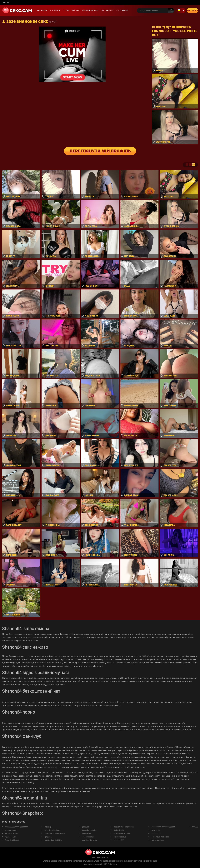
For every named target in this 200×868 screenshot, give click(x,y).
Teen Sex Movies (12, 840)
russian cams (11, 830)
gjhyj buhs (156, 830)
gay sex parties (158, 840)
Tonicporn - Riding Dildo (55, 833)
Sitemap (48, 827)
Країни (75, 10)
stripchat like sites (89, 840)
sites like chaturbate (122, 833)
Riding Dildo (119, 830)
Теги (66, 10)
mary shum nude (89, 830)
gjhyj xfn (48, 837)
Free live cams (88, 837)
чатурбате (108, 10)
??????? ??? (119, 840)
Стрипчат (122, 10)
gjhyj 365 (85, 827)
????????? (156, 833)
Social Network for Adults (124, 827)
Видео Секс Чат (12, 833)
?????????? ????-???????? (16, 827)
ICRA (106, 858)
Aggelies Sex (11, 837)
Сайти (54, 10)
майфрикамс (90, 10)
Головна (42, 10)
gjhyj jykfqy (86, 833)
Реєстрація (192, 10)
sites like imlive (120, 837)
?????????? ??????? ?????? (163, 827)
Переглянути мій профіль (100, 151)
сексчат (6, 2)
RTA (93, 858)
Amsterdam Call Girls (53, 840)
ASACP (100, 858)
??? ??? (195, 827)
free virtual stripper (53, 830)
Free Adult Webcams (160, 837)
